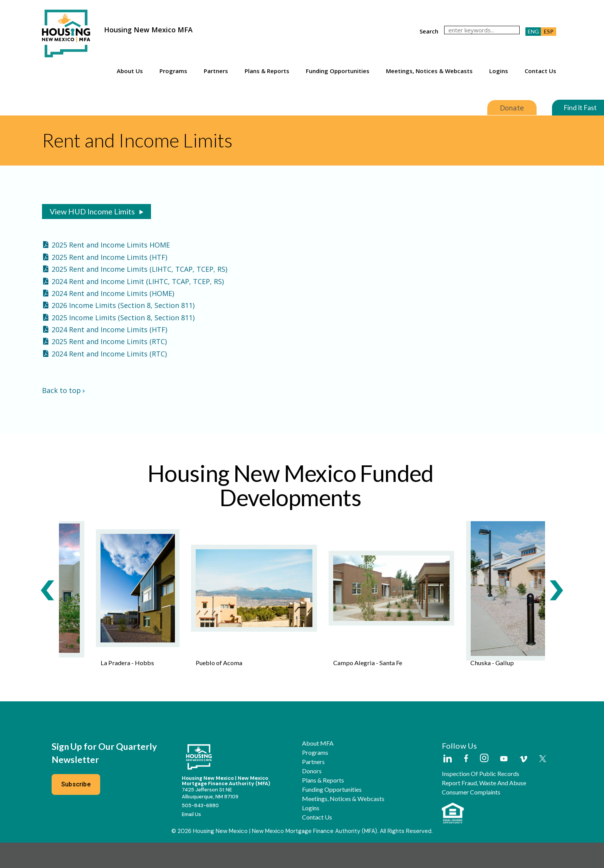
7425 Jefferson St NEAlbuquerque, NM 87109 (210, 818)
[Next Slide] (556, 609)
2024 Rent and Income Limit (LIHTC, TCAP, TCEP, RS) (138, 281)
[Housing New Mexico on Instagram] (484, 784)
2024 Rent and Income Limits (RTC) (109, 354)
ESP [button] (549, 31)
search (429, 31)
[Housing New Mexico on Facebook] (466, 784)
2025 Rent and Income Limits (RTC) (109, 341)
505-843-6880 (200, 830)
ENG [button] (533, 31)
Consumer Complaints (471, 817)
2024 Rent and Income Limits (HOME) (113, 293)
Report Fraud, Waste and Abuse (484, 808)
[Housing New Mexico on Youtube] (504, 784)
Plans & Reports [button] (267, 71)
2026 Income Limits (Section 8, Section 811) (123, 305)
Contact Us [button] (540, 71)
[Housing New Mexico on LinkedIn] (447, 784)
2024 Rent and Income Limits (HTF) (109, 329)
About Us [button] (130, 71)
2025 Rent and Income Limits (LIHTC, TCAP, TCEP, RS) (139, 269)
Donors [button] (312, 796)
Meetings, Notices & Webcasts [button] (429, 71)
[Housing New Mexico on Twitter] (543, 784)
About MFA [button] (318, 768)
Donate (511, 108)
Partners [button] (216, 71)
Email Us (191, 839)
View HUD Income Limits (92, 211)
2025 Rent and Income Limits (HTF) (109, 257)
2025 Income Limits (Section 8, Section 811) (123, 318)
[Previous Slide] (48, 609)
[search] (482, 30)
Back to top (64, 391)
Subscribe (76, 809)
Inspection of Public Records (481, 799)
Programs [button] (173, 71)
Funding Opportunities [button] (338, 71)
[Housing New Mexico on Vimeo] (523, 784)
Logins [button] (499, 71)
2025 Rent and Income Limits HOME (111, 245)
